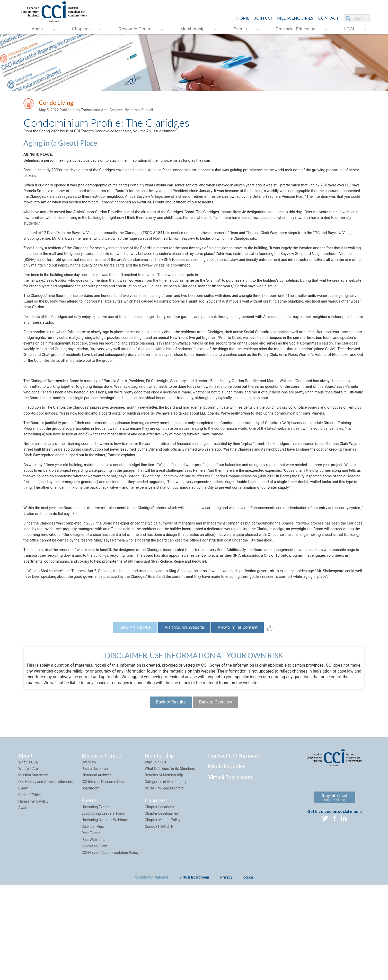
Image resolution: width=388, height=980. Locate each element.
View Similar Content (243, 718)
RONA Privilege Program (164, 883)
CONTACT (329, 18)
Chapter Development (162, 908)
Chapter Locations (160, 901)
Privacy (226, 972)
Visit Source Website (184, 718)
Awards (24, 902)
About (37, 29)
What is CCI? (28, 857)
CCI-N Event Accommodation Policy (110, 947)
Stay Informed (335, 892)
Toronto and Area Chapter (101, 111)
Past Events (91, 927)
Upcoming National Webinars (105, 914)
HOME (243, 18)
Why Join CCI (156, 857)
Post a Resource (95, 863)
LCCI (349, 29)
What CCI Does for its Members (170, 863)
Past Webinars (93, 934)
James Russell (141, 111)
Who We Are (28, 863)
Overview (89, 857)
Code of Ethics (30, 889)
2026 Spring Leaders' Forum (104, 908)
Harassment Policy (33, 896)
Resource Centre (135, 29)
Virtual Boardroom (230, 872)
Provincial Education (295, 29)
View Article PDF (129, 718)
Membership (192, 29)
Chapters (81, 29)
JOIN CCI (263, 18)
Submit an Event (95, 941)
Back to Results (168, 795)
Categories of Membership (166, 876)
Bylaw (23, 883)
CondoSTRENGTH (159, 921)
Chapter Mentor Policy (163, 914)
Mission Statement (33, 870)
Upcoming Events (95, 901)
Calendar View (93, 921)
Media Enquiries (295, 18)
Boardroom (91, 883)
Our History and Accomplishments (46, 876)
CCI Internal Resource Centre (105, 876)
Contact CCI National (233, 850)
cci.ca (248, 972)
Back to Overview (218, 795)
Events (240, 29)
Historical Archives (97, 870)
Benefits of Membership (164, 870)
